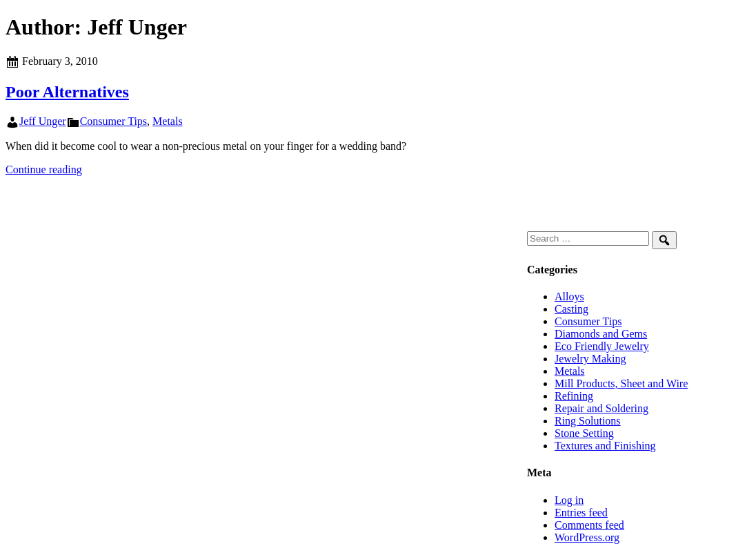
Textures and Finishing (605, 446)
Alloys (569, 296)
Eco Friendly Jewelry (602, 346)
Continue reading (44, 169)
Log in (569, 500)
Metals (168, 121)
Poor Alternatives (67, 92)
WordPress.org (587, 537)
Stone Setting (584, 433)
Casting (571, 309)
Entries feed (581, 513)
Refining (574, 396)
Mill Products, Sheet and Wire (621, 383)
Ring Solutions (588, 421)
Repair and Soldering (601, 408)
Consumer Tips (113, 121)
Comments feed (589, 525)
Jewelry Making (590, 359)
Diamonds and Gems (601, 334)
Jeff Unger (43, 121)
